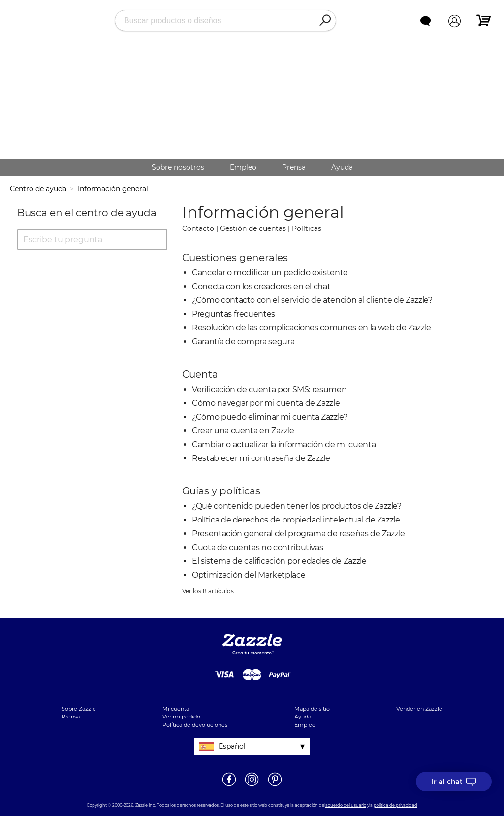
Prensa (294, 167)
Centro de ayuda (38, 189)
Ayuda (342, 167)
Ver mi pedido (181, 717)
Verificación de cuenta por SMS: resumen (269, 389)
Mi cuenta (176, 709)
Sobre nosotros (178, 167)
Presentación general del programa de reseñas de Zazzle (299, 534)
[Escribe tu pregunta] (92, 240)
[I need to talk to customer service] (454, 782)
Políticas (307, 228)
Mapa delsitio (312, 709)
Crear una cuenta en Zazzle (243, 431)
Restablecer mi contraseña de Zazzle (261, 458)
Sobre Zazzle (79, 709)
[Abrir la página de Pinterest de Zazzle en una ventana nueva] (275, 785)
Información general (113, 189)
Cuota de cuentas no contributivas (257, 547)
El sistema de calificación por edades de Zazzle (279, 561)
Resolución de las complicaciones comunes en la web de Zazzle (312, 328)
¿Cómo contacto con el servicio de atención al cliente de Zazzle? (312, 300)
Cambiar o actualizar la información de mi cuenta (284, 444)
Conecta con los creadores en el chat (261, 286)
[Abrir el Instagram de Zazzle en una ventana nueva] (252, 785)
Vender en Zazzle (419, 709)
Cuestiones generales (235, 258)
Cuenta (200, 374)
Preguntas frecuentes (234, 314)
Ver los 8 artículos (208, 591)
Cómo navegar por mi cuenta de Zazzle (266, 403)
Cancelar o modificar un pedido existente (270, 273)
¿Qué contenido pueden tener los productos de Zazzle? (297, 506)
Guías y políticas (221, 491)
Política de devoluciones (195, 725)
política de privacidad (395, 805)
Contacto (198, 228)
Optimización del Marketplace (249, 575)
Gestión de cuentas (253, 228)
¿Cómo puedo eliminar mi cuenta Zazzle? (270, 417)
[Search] (325, 21)
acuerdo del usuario (346, 805)
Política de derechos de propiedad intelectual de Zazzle (296, 520)
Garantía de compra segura (243, 342)
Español (232, 746)
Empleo (243, 167)
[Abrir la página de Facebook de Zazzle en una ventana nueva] (229, 785)
